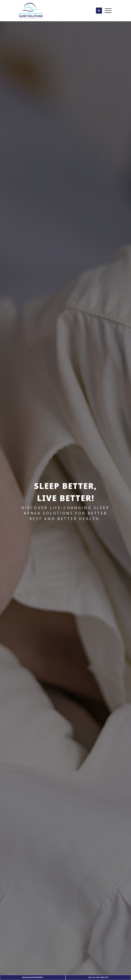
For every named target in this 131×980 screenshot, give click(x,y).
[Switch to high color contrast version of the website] (99, 11)
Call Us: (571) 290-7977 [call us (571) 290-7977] (98, 977)
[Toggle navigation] (108, 11)
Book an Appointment (33, 977)
